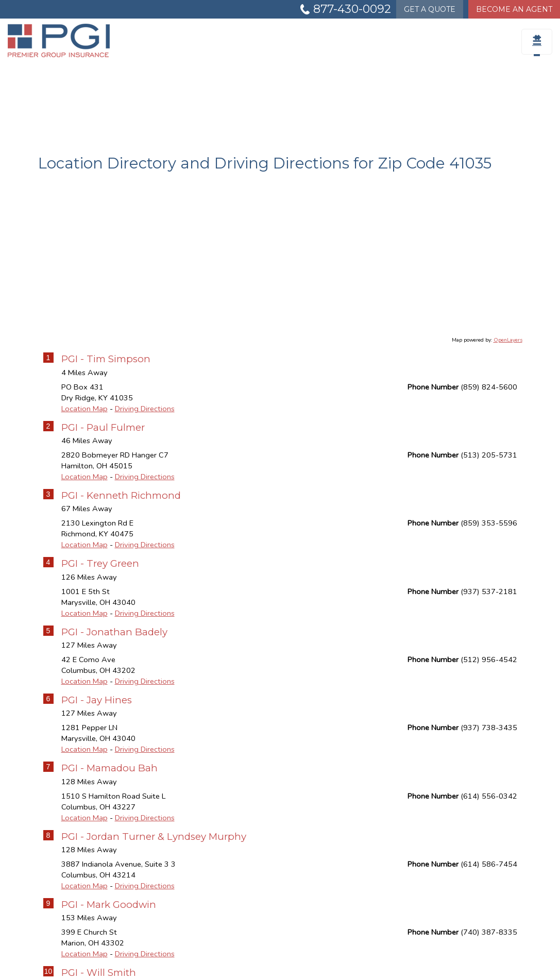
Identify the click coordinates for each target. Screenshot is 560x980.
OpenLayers (508, 340)
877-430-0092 (352, 9)
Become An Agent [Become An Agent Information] (514, 9)
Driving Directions (145, 409)
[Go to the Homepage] (70, 40)
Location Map (84, 409)
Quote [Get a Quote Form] (430, 9)
